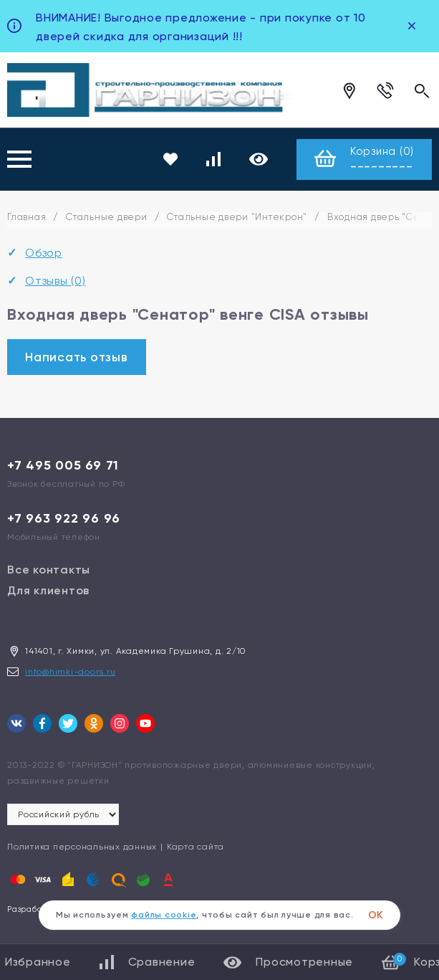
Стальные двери (107, 217)
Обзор (44, 253)
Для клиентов (48, 590)
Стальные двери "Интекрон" (237, 217)
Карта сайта (196, 847)
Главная (26, 217)
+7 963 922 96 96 (64, 518)
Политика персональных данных (82, 847)
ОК (376, 915)
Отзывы (56, 281)
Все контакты (49, 570)
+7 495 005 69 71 (63, 465)
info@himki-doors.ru (70, 672)
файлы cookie (164, 915)
